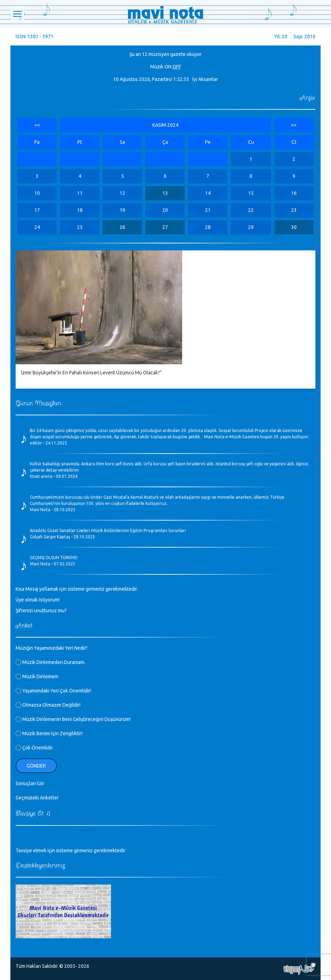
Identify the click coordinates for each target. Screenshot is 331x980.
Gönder (36, 766)
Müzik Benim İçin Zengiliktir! (49, 733)
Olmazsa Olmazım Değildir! (48, 705)
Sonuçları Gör (30, 783)
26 (122, 227)
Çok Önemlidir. (35, 748)
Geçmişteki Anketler (37, 798)
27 (165, 227)
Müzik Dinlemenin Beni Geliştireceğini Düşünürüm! (73, 719)
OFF (177, 67)
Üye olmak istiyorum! (38, 600)
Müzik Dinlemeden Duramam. (50, 662)
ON (168, 67)
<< (37, 125)
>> (294, 125)
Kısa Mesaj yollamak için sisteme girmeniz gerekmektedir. (77, 589)
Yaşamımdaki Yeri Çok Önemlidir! (53, 691)
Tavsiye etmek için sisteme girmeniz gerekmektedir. (71, 850)
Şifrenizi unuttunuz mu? (41, 611)
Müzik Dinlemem (37, 676)
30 (294, 227)
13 (165, 193)
